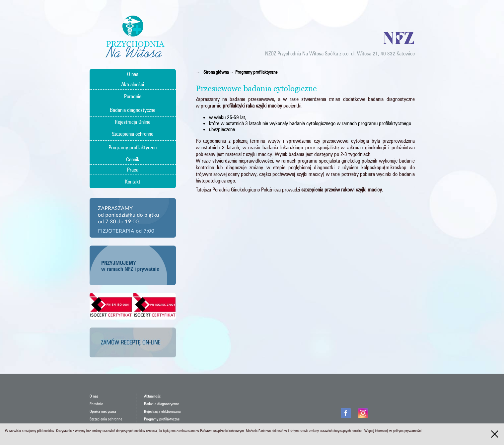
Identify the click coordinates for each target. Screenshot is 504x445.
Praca (133, 170)
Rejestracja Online (133, 122)
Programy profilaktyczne (133, 147)
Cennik (133, 159)
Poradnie (133, 96)
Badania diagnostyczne (133, 110)
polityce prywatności (407, 431)
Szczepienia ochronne (133, 134)
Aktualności (133, 84)
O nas (133, 74)
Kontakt (133, 182)
